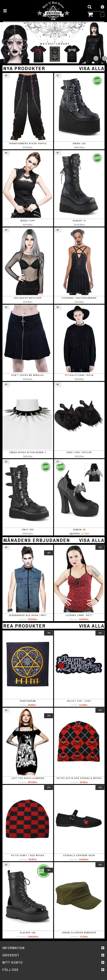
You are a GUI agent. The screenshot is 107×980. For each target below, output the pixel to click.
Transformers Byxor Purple (28, 143)
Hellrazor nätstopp (28, 298)
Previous (96, 58)
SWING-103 (79, 143)
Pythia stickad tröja (79, 375)
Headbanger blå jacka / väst (28, 615)
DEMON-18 (79, 530)
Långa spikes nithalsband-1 (28, 452)
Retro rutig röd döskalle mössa (79, 778)
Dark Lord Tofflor (79, 452)
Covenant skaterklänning (79, 298)
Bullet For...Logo (79, 701)
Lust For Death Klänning (28, 778)
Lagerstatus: (75, 533)
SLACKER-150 (28, 933)
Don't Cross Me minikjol (28, 375)
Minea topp (28, 221)
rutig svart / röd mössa (28, 855)
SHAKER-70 (79, 221)
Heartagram (28, 701)
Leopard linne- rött (79, 615)
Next (105, 58)
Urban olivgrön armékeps (79, 933)
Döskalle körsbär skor (79, 855)
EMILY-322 (28, 530)
